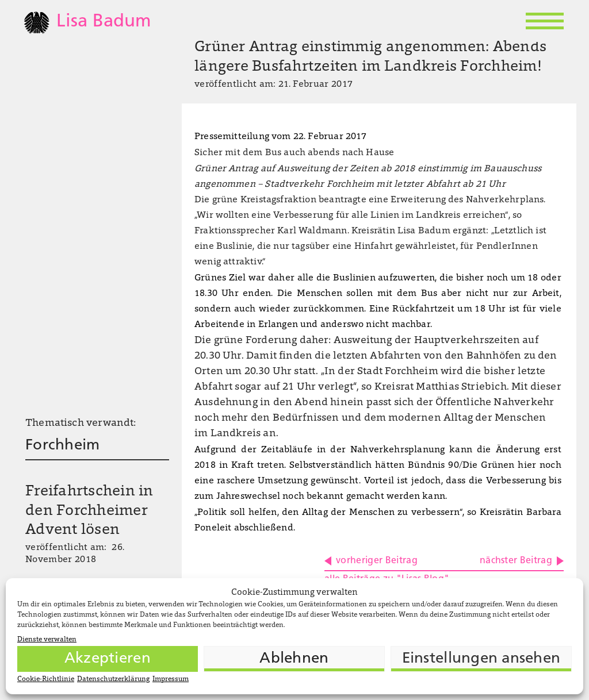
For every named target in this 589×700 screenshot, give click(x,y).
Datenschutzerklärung (113, 679)
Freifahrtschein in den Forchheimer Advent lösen (89, 511)
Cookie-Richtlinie (46, 679)
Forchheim (62, 446)
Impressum (171, 679)
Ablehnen (294, 659)
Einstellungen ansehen (481, 659)
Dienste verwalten (47, 640)
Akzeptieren (108, 659)
